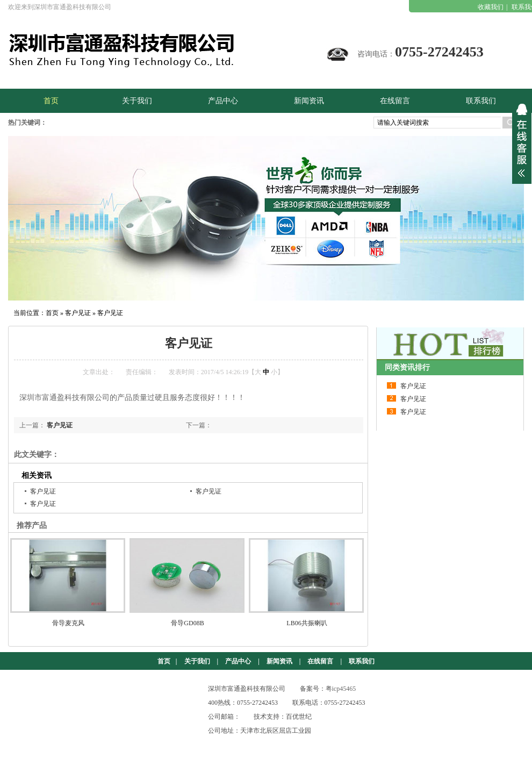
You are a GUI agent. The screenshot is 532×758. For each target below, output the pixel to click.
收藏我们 (491, 7)
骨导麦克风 (68, 623)
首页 (52, 313)
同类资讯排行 (407, 367)
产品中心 (238, 661)
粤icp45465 (341, 689)
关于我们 (197, 661)
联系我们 (362, 661)
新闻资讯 (279, 661)
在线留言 (320, 661)
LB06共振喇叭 (307, 623)
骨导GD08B (187, 623)
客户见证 (78, 313)
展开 (522, 140)
